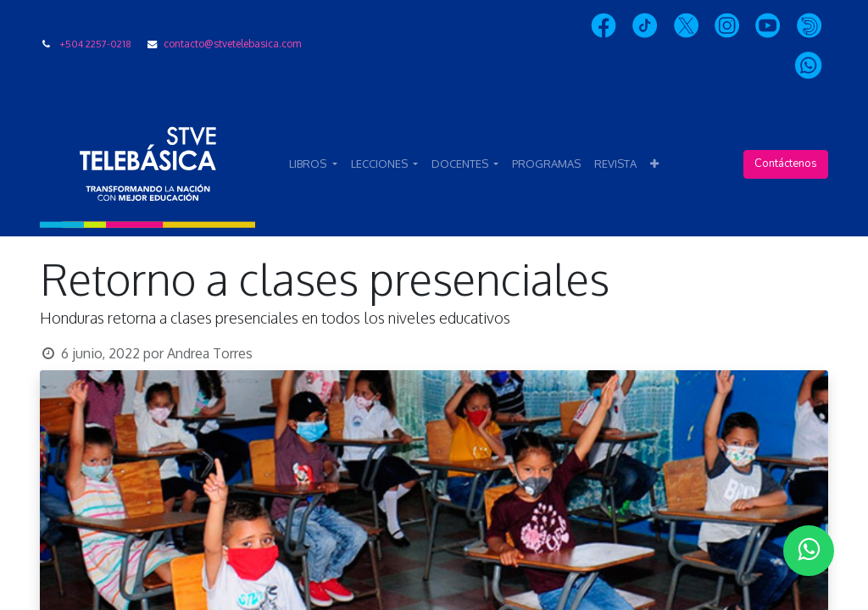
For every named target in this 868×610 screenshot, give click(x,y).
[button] (654, 164)
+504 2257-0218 (95, 44)
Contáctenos (786, 164)
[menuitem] (546, 164)
